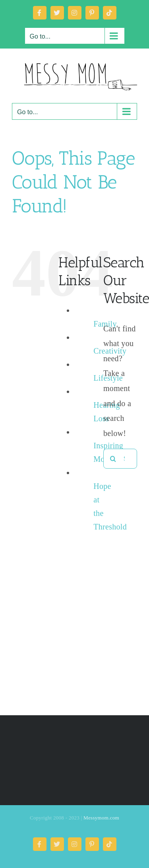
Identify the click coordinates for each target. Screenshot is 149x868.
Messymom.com (101, 818)
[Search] (113, 459)
